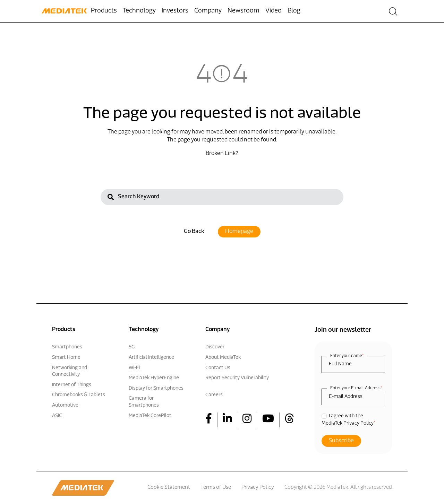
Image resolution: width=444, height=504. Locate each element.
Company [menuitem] (208, 11)
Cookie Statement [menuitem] (169, 488)
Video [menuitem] (274, 11)
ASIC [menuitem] (57, 416)
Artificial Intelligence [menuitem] (151, 358)
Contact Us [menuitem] (218, 368)
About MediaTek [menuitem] (223, 358)
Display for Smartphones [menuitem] (156, 388)
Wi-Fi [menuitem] (134, 368)
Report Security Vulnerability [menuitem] (237, 378)
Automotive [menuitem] (65, 405)
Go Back (194, 232)
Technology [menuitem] (139, 11)
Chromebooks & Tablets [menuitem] (79, 395)
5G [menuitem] (132, 347)
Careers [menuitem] (214, 395)
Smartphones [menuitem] (67, 347)
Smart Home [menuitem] (66, 358)
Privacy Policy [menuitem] (258, 488)
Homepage (239, 232)
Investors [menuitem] (175, 11)
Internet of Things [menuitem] (72, 385)
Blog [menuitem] (294, 11)
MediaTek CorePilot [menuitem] (150, 416)
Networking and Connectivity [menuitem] (70, 371)
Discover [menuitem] (215, 347)
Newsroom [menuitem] (244, 11)
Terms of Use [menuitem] (216, 488)
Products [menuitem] (104, 11)
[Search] (222, 197)
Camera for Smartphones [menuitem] (144, 402)
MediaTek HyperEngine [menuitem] (154, 378)
